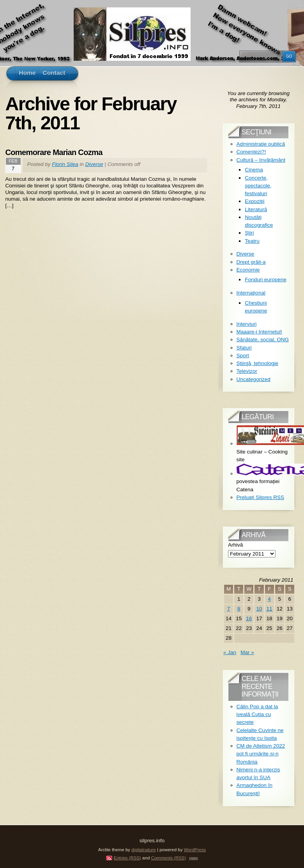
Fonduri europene (266, 280)
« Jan (230, 652)
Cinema (254, 170)
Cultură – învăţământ (261, 160)
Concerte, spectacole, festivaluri (258, 186)
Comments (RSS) (168, 858)
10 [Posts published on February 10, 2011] (259, 609)
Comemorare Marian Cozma (54, 152)
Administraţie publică (261, 144)
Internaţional (251, 293)
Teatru (252, 241)
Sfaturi (244, 348)
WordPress (195, 850)
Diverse (94, 164)
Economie (248, 270)
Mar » (247, 652)
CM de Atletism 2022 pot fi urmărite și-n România (261, 754)
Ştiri (249, 233)
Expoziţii (255, 201)
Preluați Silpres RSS (260, 497)
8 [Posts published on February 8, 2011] (239, 609)
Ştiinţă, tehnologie (257, 363)
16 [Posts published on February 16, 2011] (249, 618)
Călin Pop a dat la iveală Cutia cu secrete (257, 715)
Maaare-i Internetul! (259, 332)
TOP (194, 859)
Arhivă (235, 545)
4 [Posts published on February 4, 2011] (269, 599)
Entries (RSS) (127, 858)
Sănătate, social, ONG (263, 340)
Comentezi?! (251, 152)
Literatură (256, 209)
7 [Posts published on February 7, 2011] (229, 609)
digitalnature (144, 850)
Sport (243, 355)
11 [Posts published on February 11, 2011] (270, 609)
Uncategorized (254, 379)
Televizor (247, 371)
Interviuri (247, 324)
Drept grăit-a (251, 262)
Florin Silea (65, 164)
